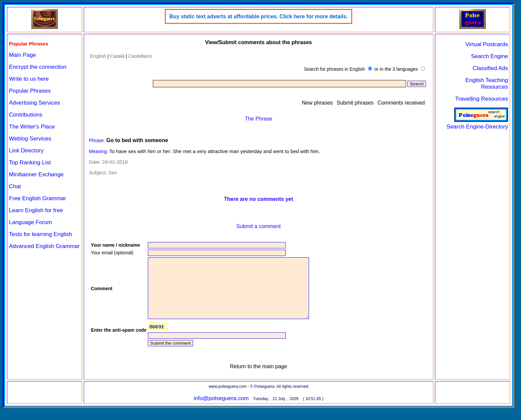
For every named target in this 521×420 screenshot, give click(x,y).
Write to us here (29, 79)
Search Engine (489, 56)
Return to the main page (259, 378)
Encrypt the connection (38, 67)
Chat (15, 186)
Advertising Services (35, 103)
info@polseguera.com (221, 410)
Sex (113, 172)
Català (117, 56)
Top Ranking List (30, 163)
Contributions (26, 115)
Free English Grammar (38, 198)
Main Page (22, 55)
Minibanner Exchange (36, 174)
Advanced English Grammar (44, 246)
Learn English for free (36, 210)
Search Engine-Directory (477, 123)
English (98, 56)
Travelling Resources (482, 99)
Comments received (401, 103)
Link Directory (26, 151)
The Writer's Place (32, 127)
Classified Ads (490, 68)
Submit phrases (355, 103)
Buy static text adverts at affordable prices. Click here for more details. (258, 16)
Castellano (140, 56)
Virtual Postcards (487, 44)
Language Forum (30, 222)
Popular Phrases (30, 91)
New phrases (317, 103)
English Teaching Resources (487, 84)
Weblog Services (30, 139)
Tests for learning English (41, 234)
